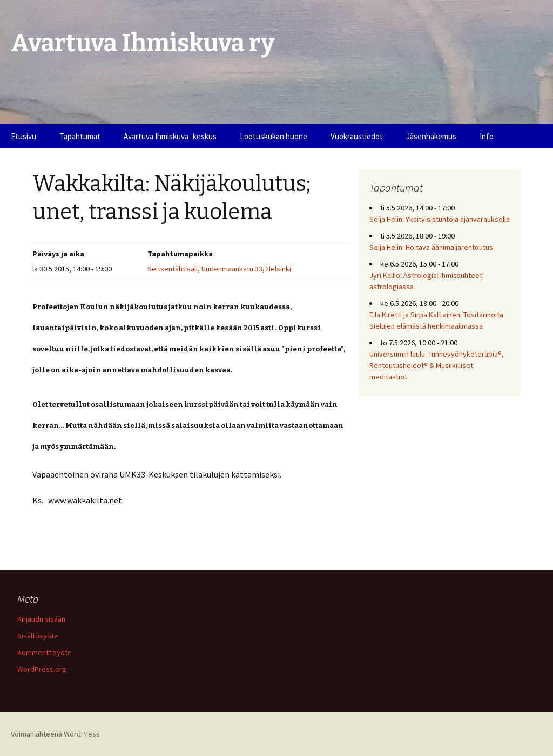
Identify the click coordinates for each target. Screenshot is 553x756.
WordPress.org (42, 669)
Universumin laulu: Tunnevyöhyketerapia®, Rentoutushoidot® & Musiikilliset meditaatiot (437, 365)
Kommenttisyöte (45, 652)
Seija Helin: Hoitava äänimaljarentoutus (431, 247)
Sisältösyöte (38, 636)
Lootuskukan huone (274, 136)
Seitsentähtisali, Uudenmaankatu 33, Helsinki (219, 269)
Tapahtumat (80, 136)
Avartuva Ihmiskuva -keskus (170, 136)
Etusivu (23, 136)
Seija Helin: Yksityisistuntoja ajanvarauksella (440, 219)
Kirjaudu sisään (41, 619)
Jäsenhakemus (431, 136)
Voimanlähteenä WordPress (55, 734)
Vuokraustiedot (357, 136)
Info (487, 136)
